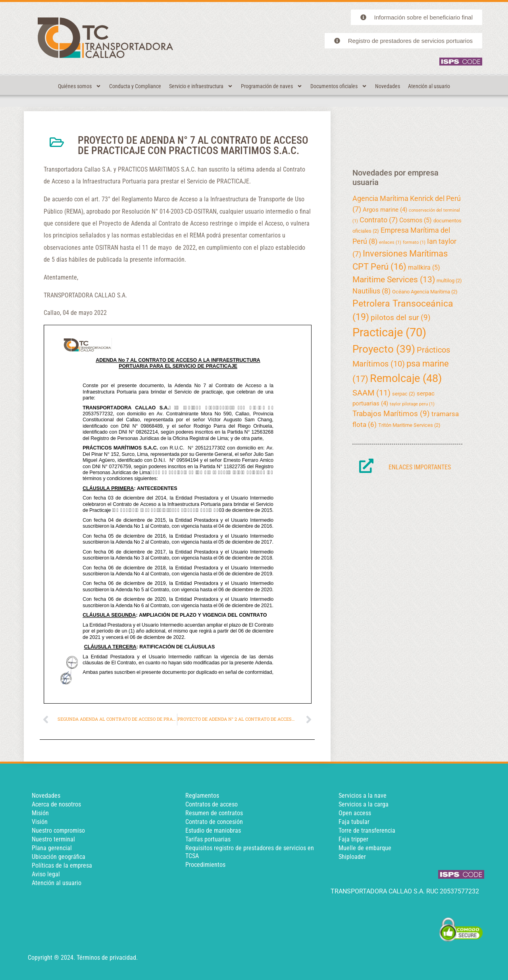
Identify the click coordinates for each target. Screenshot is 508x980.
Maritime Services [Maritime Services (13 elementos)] (394, 280)
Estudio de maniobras (213, 830)
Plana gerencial (52, 848)
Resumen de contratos (214, 813)
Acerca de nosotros (56, 804)
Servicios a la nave (363, 796)
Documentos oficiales (339, 86)
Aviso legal (46, 874)
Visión (40, 822)
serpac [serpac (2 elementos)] (404, 394)
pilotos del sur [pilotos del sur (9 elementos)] (401, 317)
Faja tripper (353, 839)
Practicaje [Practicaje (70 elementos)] (389, 332)
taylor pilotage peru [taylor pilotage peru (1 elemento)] (412, 404)
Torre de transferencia (367, 830)
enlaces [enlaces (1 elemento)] (390, 242)
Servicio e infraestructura (201, 86)
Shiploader (352, 857)
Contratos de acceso (212, 804)
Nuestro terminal (53, 839)
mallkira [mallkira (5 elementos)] (424, 267)
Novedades (388, 86)
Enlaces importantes (420, 467)
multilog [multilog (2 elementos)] (449, 281)
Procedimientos (205, 865)
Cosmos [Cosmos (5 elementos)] (416, 220)
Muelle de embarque (365, 848)
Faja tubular (354, 822)
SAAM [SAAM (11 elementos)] (371, 393)
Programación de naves (272, 86)
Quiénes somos (80, 86)
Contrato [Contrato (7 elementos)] (379, 220)
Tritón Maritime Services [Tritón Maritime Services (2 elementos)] (409, 425)
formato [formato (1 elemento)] (414, 242)
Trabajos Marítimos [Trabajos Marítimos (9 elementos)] (391, 414)
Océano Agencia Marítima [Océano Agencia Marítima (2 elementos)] (425, 292)
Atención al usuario (429, 86)
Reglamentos (202, 796)
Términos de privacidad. (107, 958)
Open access (355, 813)
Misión (40, 813)
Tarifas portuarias (208, 839)
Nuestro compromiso (58, 830)
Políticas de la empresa (62, 865)
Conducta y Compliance (135, 86)
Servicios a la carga (364, 804)
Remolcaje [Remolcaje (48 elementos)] (406, 378)
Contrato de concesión (214, 822)
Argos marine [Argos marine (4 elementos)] (385, 210)
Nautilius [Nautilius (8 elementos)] (371, 291)
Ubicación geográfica (59, 857)
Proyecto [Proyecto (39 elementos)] (384, 349)
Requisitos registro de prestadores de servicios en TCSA (250, 852)
